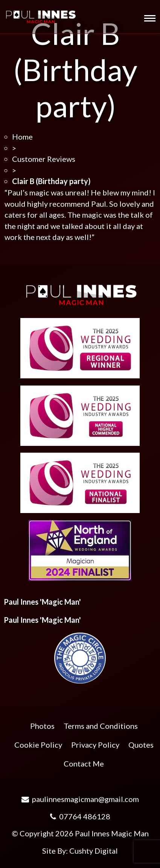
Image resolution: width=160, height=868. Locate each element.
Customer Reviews (44, 159)
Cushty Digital (94, 851)
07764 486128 (80, 816)
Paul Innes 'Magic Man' (42, 602)
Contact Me (84, 764)
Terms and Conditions (101, 726)
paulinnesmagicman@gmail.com (80, 799)
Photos (42, 726)
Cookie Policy (38, 745)
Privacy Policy (95, 745)
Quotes (141, 745)
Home (22, 137)
